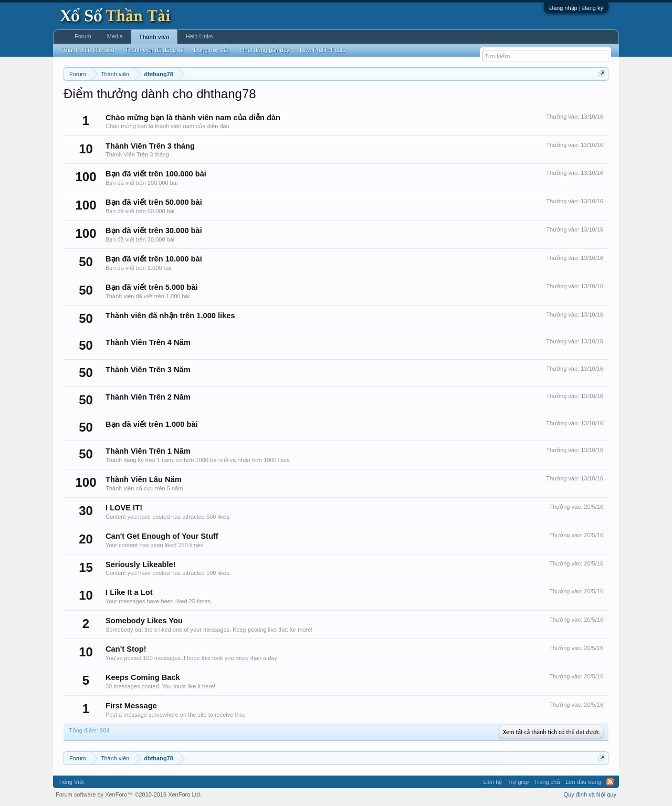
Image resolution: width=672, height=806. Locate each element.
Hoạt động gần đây (265, 50)
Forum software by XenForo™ (129, 794)
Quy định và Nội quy (590, 794)
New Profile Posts (323, 50)
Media (115, 36)
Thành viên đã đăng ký (154, 50)
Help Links (199, 36)
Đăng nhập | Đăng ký (576, 8)
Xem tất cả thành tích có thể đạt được (551, 732)
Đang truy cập (212, 50)
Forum (83, 36)
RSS (610, 782)
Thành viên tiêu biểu (88, 50)
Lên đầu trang (583, 782)
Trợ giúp (518, 782)
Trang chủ (547, 782)
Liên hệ (492, 782)
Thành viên (154, 37)
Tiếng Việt (71, 782)
